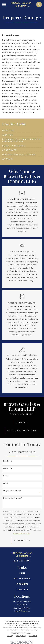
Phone (6, 476)
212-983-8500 (22, 560)
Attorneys (22, 584)
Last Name (8, 469)
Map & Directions (22, 611)
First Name (8, 461)
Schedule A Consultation (22, 431)
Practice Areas (22, 578)
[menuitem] (8, 130)
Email (5, 483)
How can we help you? (12, 498)
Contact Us (22, 422)
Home (22, 573)
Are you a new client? (12, 491)
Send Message (22, 541)
